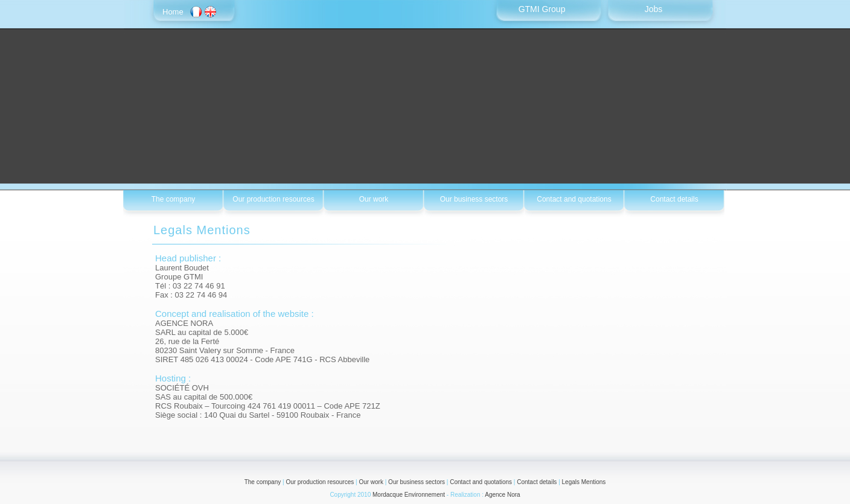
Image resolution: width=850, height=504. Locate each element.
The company (263, 482)
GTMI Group (542, 9)
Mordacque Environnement (409, 495)
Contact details (537, 482)
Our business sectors (417, 482)
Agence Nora (502, 495)
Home (173, 12)
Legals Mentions (584, 482)
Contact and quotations (481, 482)
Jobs (654, 9)
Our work (371, 482)
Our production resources (320, 482)
